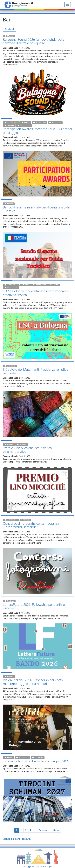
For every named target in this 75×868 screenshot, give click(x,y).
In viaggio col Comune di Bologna (37, 867)
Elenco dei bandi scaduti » (17, 839)
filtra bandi (9, 29)
